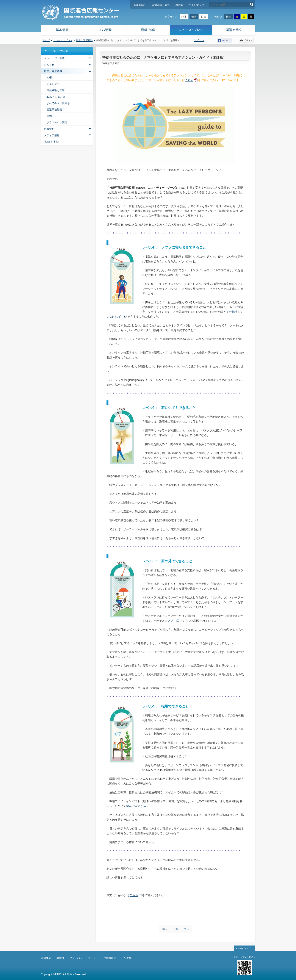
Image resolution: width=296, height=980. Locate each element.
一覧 (175, 929)
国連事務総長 (54, 110)
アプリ (172, 621)
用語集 (179, 5)
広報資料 (49, 129)
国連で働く (234, 31)
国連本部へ (140, 5)
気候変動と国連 (56, 90)
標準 (194, 17)
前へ (165, 929)
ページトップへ (244, 948)
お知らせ (49, 65)
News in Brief (52, 142)
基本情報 (62, 31)
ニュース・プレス (191, 31)
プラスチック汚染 (57, 122)
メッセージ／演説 (54, 58)
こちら (189, 80)
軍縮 (49, 116)
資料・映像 (148, 31)
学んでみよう (135, 806)
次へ (186, 929)
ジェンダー (53, 84)
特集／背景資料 (84, 40)
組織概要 (46, 958)
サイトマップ (196, 5)
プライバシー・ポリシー (84, 958)
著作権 (60, 958)
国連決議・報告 (161, 5)
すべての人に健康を (58, 103)
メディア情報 (52, 135)
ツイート (199, 40)
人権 (49, 77)
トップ (46, 40)
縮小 (184, 17)
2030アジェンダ (56, 97)
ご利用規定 (110, 958)
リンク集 (126, 958)
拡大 (204, 17)
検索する (252, 4)
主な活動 (105, 31)
